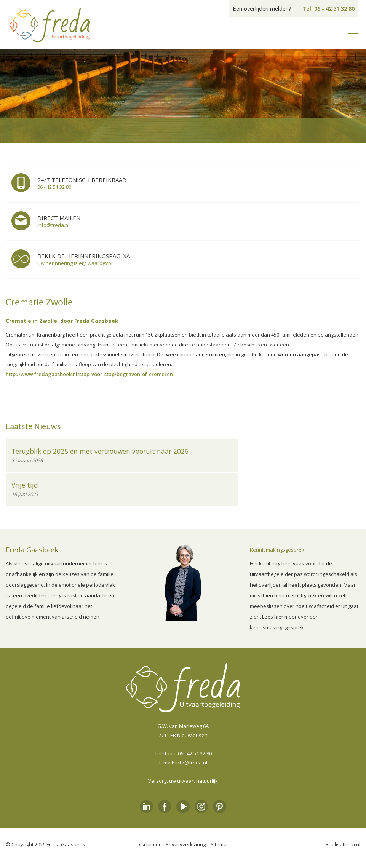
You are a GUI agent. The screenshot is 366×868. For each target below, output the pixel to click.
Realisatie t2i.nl (343, 844)
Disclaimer (149, 844)
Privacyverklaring (186, 844)
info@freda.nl (191, 763)
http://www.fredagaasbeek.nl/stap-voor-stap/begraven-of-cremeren (89, 374)
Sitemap (220, 844)
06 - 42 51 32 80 (195, 753)
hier (279, 617)
